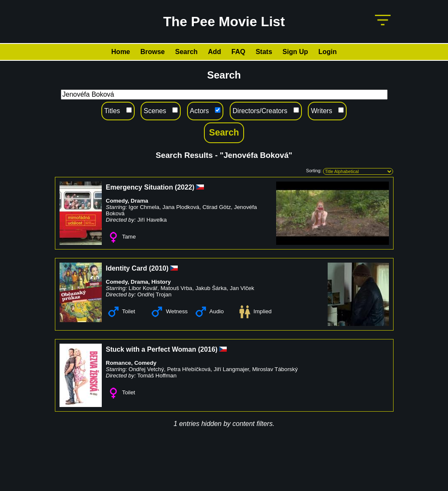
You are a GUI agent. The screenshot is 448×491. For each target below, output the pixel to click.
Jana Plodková (181, 207)
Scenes (155, 111)
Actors (200, 111)
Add (215, 52)
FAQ (238, 52)
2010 (159, 268)
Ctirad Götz (216, 207)
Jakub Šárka (211, 288)
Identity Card (127, 268)
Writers (321, 111)
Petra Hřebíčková (189, 369)
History (161, 282)
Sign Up (295, 52)
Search (186, 52)
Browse (152, 52)
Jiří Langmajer (231, 369)
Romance (119, 363)
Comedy (117, 201)
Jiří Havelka (152, 220)
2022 (185, 187)
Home (121, 52)
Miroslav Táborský (275, 369)
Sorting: (314, 171)
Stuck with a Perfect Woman (151, 349)
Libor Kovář (143, 288)
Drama (140, 201)
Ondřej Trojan (154, 294)
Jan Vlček (242, 288)
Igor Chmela (144, 207)
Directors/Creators (260, 111)
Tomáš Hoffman (157, 376)
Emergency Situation (140, 187)
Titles (112, 111)
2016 (208, 349)
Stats (264, 52)
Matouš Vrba (176, 288)
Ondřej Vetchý (147, 369)
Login (328, 52)
